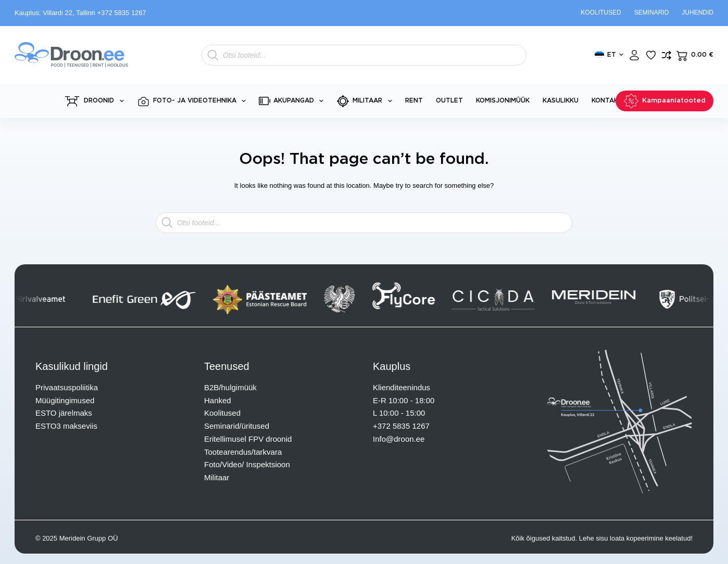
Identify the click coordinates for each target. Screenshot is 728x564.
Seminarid (652, 12)
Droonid (96, 101)
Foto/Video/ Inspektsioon (247, 464)
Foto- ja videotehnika (193, 101)
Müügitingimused (65, 400)
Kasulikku (561, 100)
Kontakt (607, 100)
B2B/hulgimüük (230, 387)
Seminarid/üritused (237, 426)
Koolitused (601, 12)
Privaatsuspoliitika (67, 387)
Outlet (449, 100)
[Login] (634, 55)
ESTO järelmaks (64, 413)
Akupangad (293, 101)
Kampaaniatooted (665, 101)
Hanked (218, 400)
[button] (609, 55)
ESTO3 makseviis (66, 426)
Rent (414, 100)
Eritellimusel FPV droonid (248, 439)
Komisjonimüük (503, 100)
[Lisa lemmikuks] (651, 55)
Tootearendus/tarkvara (243, 452)
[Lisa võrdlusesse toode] (667, 55)
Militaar (366, 101)
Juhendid (698, 12)
